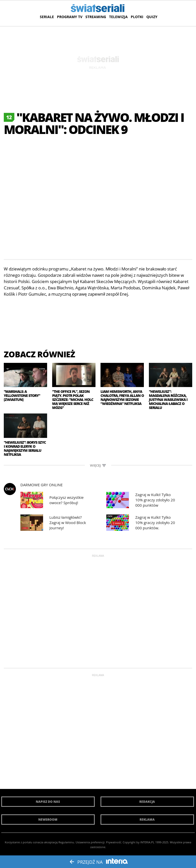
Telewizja (118, 17)
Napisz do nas (48, 802)
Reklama (147, 820)
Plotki (137, 17)
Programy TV (70, 17)
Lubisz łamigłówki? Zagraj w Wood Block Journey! (68, 523)
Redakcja (147, 802)
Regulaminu (66, 842)
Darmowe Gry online (42, 485)
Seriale (47, 17)
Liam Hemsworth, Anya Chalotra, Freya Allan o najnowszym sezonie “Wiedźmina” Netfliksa (122, 398)
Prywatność (114, 842)
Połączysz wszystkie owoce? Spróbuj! (67, 500)
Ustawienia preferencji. (90, 842)
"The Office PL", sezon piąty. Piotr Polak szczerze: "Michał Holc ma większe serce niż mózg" (73, 400)
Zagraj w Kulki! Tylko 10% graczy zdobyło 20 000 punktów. (155, 523)
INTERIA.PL (147, 842)
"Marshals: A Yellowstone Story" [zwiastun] (22, 396)
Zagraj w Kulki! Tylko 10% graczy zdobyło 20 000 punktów (155, 500)
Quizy (152, 17)
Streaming (96, 17)
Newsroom (48, 820)
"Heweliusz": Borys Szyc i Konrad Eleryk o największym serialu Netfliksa (25, 448)
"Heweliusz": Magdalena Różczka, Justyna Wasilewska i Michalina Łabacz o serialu (168, 400)
